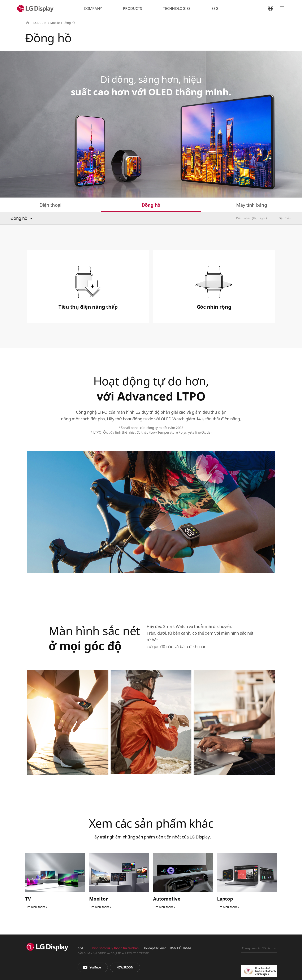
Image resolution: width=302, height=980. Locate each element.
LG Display (36, 8)
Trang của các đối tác (256, 948)
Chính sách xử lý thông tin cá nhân (115, 948)
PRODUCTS (132, 8)
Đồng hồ (151, 205)
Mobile (55, 23)
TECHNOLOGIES (177, 8)
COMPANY (93, 8)
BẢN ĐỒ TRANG (181, 948)
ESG (215, 8)
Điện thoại (50, 205)
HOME (28, 23)
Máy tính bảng (252, 205)
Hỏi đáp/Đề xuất (154, 948)
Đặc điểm (285, 218)
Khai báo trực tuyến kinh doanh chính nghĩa (259, 971)
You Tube (93, 967)
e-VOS (82, 948)
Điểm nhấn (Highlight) (251, 218)
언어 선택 (271, 8)
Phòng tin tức (125, 967)
